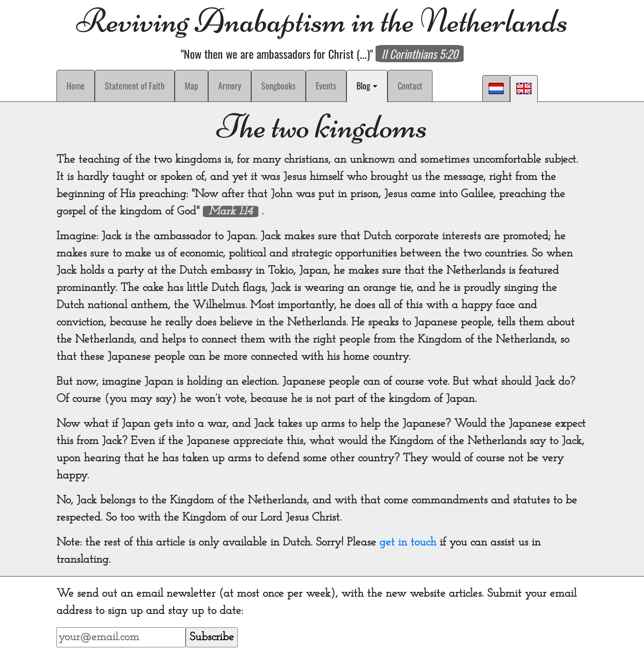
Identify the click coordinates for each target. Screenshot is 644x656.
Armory (230, 86)
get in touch (408, 543)
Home (76, 86)
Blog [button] (369, 85)
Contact (410, 86)
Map (191, 86)
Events (326, 86)
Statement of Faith (135, 86)
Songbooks (278, 86)
